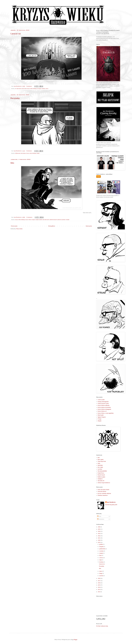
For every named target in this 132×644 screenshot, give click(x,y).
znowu (47, 89)
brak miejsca (23, 153)
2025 (99, 529)
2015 (99, 585)
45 (16, 89)
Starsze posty (89, 226)
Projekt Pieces (101, 473)
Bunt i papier (101, 459)
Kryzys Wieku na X (102, 411)
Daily (99, 463)
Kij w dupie (100, 467)
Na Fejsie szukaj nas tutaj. (102, 626)
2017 (99, 581)
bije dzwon (19, 89)
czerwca (101, 558)
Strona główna (52, 226)
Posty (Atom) (19, 229)
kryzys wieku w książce (30, 220)
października (102, 549)
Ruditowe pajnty (101, 477)
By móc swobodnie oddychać (104, 493)
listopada (102, 547)
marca (101, 571)
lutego (101, 573)
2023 (99, 534)
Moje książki (101, 415)
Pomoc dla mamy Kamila (103, 490)
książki (38, 153)
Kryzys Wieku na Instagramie (104, 409)
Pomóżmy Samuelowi (103, 495)
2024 (99, 531)
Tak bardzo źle (101, 481)
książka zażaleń (39, 220)
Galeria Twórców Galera (103, 404)
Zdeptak (99, 421)
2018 (99, 578)
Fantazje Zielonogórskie (103, 402)
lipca (101, 555)
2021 (99, 538)
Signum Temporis (102, 417)
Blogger (75, 640)
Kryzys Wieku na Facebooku (104, 407)
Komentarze (101, 519)
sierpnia (101, 553)
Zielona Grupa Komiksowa (104, 483)
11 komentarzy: (29, 217)
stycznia (101, 576)
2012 (99, 592)
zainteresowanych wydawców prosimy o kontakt (59, 220)
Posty (99, 516)
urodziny (43, 89)
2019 (99, 542)
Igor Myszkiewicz (111, 502)
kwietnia (101, 562)
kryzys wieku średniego (32, 89)
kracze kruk (24, 89)
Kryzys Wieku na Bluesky (104, 405)
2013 (99, 589)
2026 (99, 527)
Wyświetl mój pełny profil (111, 505)
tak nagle (39, 89)
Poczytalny (15, 98)
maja (101, 560)
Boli (99, 458)
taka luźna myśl (46, 220)
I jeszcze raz (16, 34)
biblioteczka (18, 153)
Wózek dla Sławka (102, 491)
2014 (99, 587)
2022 (99, 536)
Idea (12, 163)
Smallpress (100, 479)
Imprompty (100, 465)
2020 (99, 540)
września (102, 551)
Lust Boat (100, 469)
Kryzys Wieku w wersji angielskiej (106, 413)
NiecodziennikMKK (102, 471)
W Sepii (99, 419)
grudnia (101, 544)
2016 (99, 583)
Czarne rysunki (101, 400)
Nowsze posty (14, 226)
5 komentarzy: (29, 86)
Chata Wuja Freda (102, 461)
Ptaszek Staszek (101, 475)
